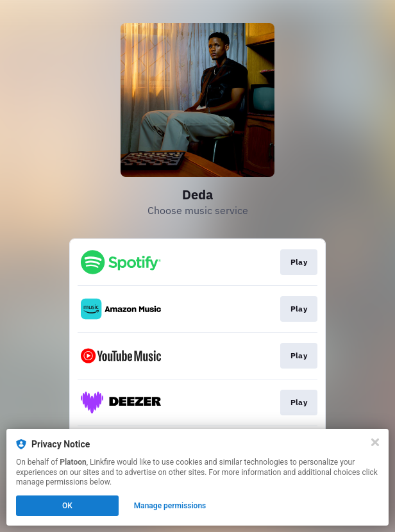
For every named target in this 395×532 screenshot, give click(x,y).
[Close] (375, 442)
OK (67, 506)
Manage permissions (170, 506)
